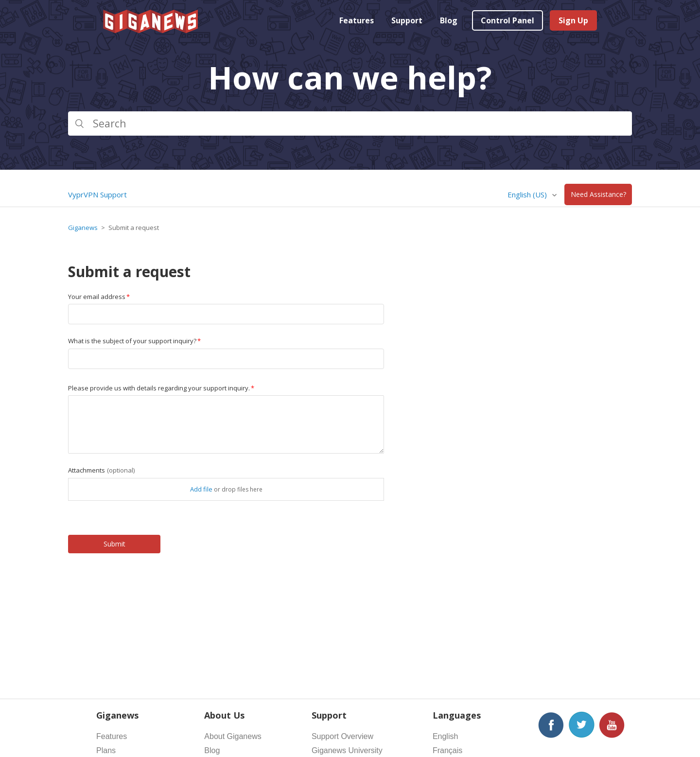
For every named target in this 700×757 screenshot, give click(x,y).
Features (357, 20)
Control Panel (507, 20)
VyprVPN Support (97, 194)
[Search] (350, 123)
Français (447, 750)
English (445, 736)
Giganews (83, 228)
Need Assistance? (598, 195)
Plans (106, 750)
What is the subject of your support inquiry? (132, 341)
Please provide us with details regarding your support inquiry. (159, 388)
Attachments (101, 470)
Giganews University (347, 750)
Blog (449, 20)
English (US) (528, 194)
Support (407, 20)
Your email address (97, 297)
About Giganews (233, 736)
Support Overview (342, 736)
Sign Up (573, 20)
